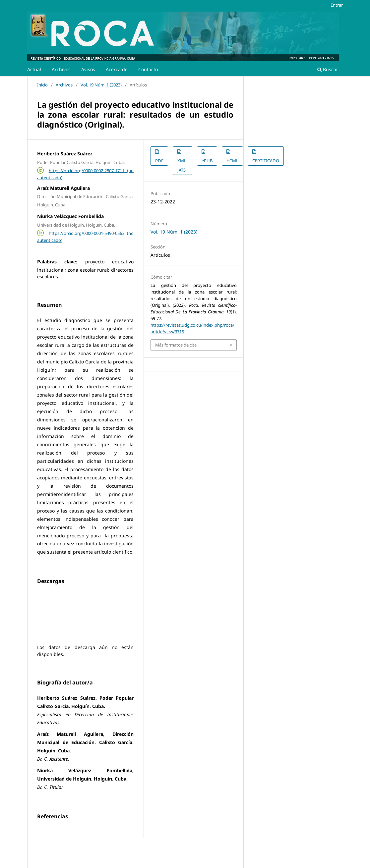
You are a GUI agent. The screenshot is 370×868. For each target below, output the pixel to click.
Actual (34, 69)
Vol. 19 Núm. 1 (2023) (101, 85)
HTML (232, 161)
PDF (159, 161)
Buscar (328, 69)
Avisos (88, 69)
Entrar (337, 5)
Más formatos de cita (176, 345)
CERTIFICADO (266, 161)
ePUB (207, 161)
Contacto (148, 69)
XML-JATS (183, 165)
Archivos (61, 69)
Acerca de (117, 69)
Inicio (42, 85)
